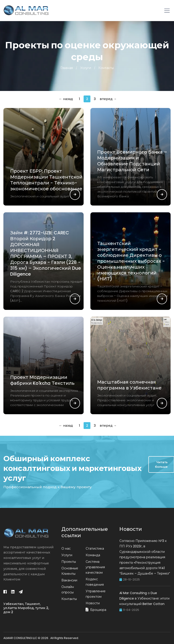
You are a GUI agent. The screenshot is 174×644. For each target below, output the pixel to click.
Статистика (95, 549)
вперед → (108, 99)
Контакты (106, 68)
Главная (67, 68)
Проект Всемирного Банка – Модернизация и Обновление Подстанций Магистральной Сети (132, 161)
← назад (66, 99)
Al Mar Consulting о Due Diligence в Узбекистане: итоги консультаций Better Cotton (144, 598)
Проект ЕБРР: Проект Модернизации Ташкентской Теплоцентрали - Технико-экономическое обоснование (46, 180)
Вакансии (69, 580)
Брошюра (98, 610)
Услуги (86, 68)
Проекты (69, 562)
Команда (93, 555)
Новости (93, 603)
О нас (66, 549)
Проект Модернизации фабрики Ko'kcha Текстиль (42, 380)
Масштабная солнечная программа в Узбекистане (129, 385)
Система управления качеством (95, 567)
